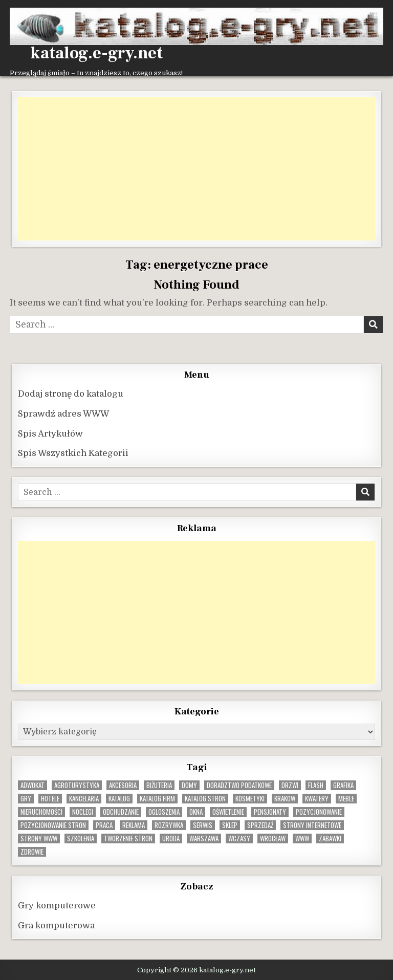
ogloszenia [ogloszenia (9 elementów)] (164, 812)
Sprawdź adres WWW (63, 414)
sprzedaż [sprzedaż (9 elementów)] (260, 825)
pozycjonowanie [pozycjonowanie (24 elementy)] (319, 812)
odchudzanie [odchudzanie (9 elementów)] (121, 812)
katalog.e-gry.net (96, 53)
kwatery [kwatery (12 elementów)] (317, 799)
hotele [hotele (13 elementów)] (50, 799)
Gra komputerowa (56, 925)
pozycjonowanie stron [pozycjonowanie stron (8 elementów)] (53, 825)
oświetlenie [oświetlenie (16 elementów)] (228, 812)
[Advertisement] (196, 169)
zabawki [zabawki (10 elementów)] (330, 839)
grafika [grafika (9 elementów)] (343, 785)
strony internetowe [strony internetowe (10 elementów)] (312, 825)
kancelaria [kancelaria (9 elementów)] (84, 799)
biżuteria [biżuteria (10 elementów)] (159, 785)
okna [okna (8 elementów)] (196, 812)
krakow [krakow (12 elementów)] (285, 799)
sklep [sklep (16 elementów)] (230, 825)
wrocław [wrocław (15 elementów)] (273, 839)
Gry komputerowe (57, 906)
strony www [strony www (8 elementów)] (39, 839)
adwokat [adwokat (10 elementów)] (32, 785)
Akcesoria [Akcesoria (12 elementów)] (123, 785)
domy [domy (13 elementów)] (189, 785)
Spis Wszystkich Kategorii (73, 453)
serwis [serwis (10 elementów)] (203, 825)
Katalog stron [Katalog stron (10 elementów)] (205, 799)
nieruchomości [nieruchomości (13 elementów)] (41, 812)
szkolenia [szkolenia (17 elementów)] (81, 839)
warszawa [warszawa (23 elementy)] (204, 839)
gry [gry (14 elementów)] (26, 799)
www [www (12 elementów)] (302, 839)
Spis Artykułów (50, 434)
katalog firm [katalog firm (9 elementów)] (157, 799)
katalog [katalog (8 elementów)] (119, 799)
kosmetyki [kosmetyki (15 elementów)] (250, 799)
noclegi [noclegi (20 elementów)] (83, 812)
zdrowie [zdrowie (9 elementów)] (32, 852)
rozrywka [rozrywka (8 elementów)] (169, 825)
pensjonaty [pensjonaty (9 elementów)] (270, 812)
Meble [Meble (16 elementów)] (346, 799)
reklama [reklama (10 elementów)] (134, 825)
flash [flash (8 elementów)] (316, 785)
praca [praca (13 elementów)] (104, 825)
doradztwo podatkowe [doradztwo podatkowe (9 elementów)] (239, 785)
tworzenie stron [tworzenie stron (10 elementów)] (128, 839)
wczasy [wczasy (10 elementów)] (239, 839)
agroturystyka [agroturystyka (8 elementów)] (77, 785)
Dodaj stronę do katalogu (71, 394)
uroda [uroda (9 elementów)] (171, 839)
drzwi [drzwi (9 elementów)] (290, 785)
